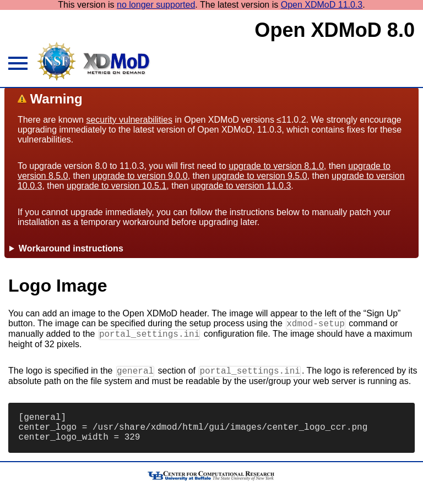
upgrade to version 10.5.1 (116, 186)
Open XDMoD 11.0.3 (322, 5)
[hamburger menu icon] (17, 65)
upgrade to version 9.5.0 (260, 176)
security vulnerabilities (129, 120)
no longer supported (156, 5)
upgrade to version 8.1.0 (276, 166)
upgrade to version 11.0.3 (241, 186)
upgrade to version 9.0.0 (140, 176)
